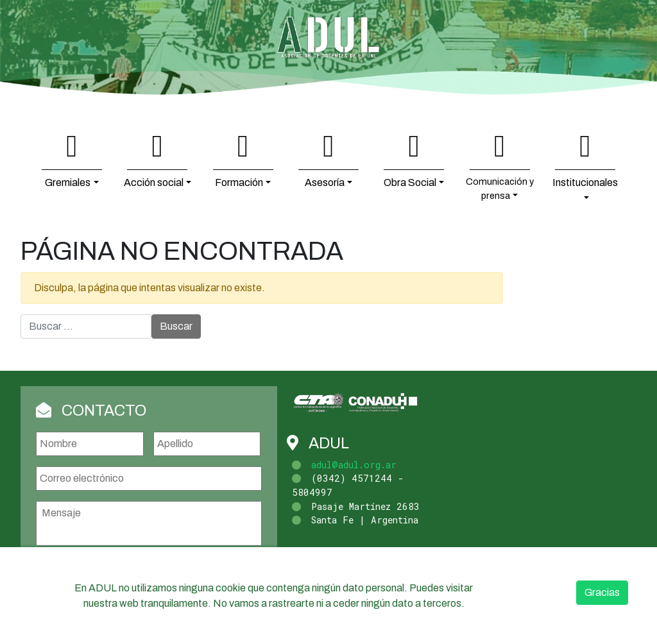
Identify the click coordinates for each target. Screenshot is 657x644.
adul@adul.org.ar (354, 465)
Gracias (602, 592)
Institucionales (585, 182)
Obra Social (410, 182)
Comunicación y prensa (500, 189)
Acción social (154, 182)
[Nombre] (90, 444)
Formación (239, 182)
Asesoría (325, 182)
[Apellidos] (207, 444)
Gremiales (68, 182)
